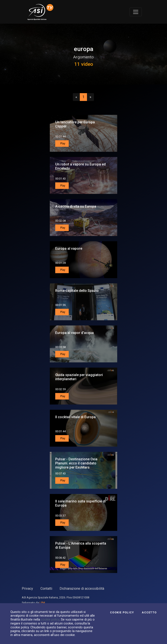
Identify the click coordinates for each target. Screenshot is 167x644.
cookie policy (50, 619)
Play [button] (62, 144)
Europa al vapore (69, 249)
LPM (42, 603)
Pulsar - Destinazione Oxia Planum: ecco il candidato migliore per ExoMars (76, 463)
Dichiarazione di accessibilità (82, 589)
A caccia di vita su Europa (76, 206)
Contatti (46, 589)
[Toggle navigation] (136, 12)
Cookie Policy (122, 613)
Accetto (149, 613)
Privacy (27, 589)
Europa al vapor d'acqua (74, 333)
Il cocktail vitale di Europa (75, 417)
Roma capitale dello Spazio (77, 291)
